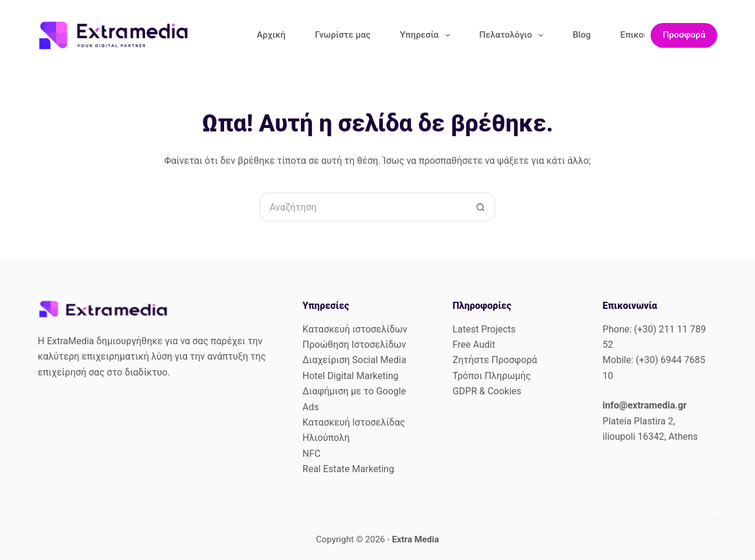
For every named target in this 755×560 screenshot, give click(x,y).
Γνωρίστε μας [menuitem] (343, 35)
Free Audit (474, 345)
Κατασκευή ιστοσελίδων (355, 329)
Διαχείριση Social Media (354, 360)
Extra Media (415, 539)
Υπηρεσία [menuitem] (427, 35)
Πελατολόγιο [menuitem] (514, 35)
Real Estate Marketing (348, 469)
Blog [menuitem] (582, 35)
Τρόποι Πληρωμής (492, 376)
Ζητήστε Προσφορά (495, 360)
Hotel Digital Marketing (351, 376)
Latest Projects (484, 329)
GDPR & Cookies (487, 391)
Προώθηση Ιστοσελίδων (354, 345)
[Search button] (481, 207)
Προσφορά (684, 35)
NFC (312, 454)
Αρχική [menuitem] (271, 35)
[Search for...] (363, 207)
